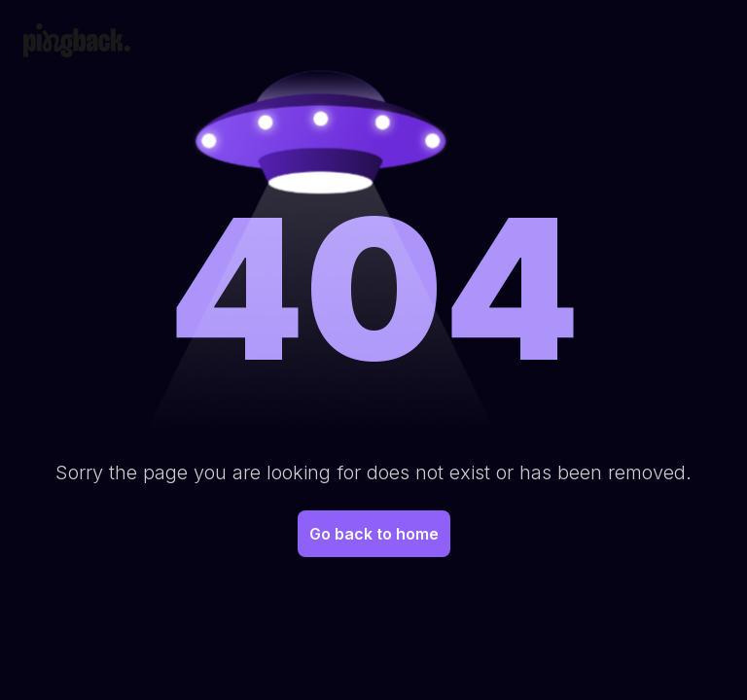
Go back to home (374, 534)
